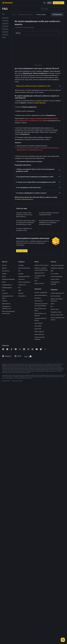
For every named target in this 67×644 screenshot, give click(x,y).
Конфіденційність (7, 542)
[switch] (30, 613)
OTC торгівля (55, 530)
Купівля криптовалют (24, 525)
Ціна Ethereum (39, 558)
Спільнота (5, 550)
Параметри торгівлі (56, 569)
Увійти (50, 3)
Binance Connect (39, 540)
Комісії (53, 560)
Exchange (21, 522)
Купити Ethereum (39, 591)
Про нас (4, 522)
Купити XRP (38, 586)
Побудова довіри (7, 544)
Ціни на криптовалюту (41, 552)
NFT (19, 544)
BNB (52, 528)
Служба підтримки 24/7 (57, 550)
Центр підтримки (56, 553)
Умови (4, 539)
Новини (4, 530)
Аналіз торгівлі (55, 536)
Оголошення (6, 528)
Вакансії (4, 525)
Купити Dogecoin (39, 588)
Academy (21, 530)
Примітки (5, 558)
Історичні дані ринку (56, 533)
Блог (3, 547)
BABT (20, 547)
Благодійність (22, 553)
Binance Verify (55, 566)
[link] (26, 14)
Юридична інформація (8, 536)
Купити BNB (38, 583)
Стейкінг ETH (22, 542)
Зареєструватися (59, 3)
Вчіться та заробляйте (41, 549)
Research (21, 550)
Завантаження (6, 560)
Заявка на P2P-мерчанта (42, 522)
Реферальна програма (57, 525)
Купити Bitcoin (38, 580)
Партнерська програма (57, 522)
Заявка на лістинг (40, 530)
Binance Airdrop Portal (57, 572)
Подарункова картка (24, 533)
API (52, 563)
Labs (36, 537)
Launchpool (21, 536)
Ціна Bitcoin (38, 555)
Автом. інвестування (24, 539)
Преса (4, 533)
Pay (19, 528)
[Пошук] (53, 9)
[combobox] (38, 33)
